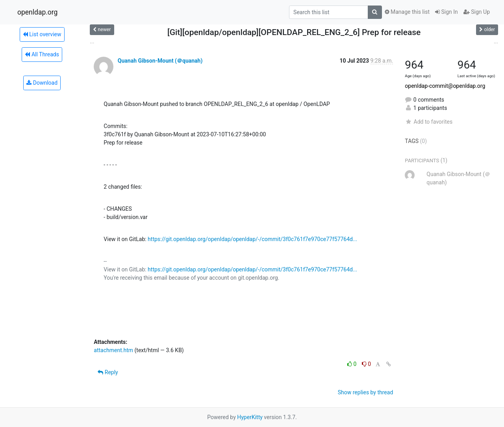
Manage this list (407, 12)
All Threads (42, 54)
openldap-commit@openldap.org (445, 86)
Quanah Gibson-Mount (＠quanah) (160, 61)
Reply (108, 372)
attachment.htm (113, 350)
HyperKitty (250, 417)
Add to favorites (429, 122)
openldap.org (37, 12)
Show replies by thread (366, 392)
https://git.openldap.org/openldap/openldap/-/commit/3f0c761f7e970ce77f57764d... (252, 239)
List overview (42, 34)
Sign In (447, 12)
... (92, 41)
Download (42, 83)
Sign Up (477, 12)
